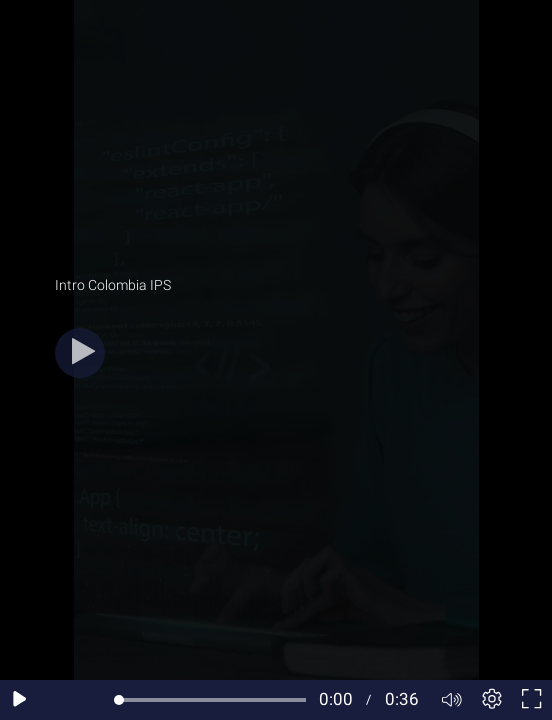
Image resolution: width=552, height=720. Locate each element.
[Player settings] (492, 700)
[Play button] (80, 353)
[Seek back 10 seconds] (60, 700)
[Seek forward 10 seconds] (99, 700)
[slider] (212, 700)
